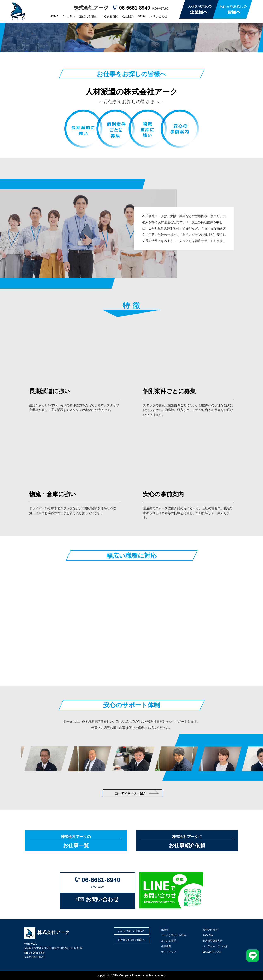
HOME (54, 16)
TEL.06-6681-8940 (34, 953)
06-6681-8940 (135, 8)
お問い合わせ (159, 16)
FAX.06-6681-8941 (34, 957)
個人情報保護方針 (213, 941)
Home (165, 930)
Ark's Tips (69, 16)
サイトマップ (169, 952)
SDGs (142, 16)
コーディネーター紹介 (137, 793)
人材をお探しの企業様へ (132, 931)
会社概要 (128, 16)
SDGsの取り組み (212, 952)
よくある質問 (109, 16)
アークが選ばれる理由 (174, 935)
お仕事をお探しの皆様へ (132, 940)
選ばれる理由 (88, 16)
